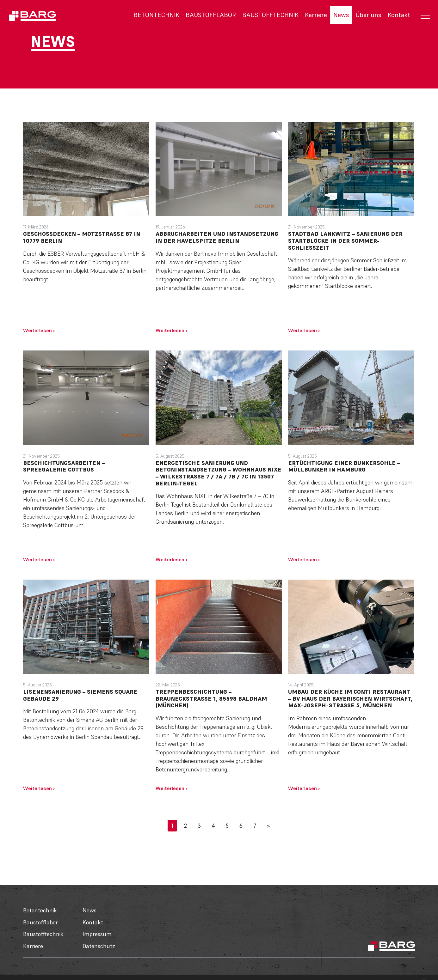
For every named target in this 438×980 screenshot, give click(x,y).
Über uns (368, 15)
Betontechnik (156, 15)
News (341, 15)
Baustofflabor (211, 15)
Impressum (97, 934)
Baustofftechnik (270, 15)
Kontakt (399, 15)
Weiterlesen (39, 330)
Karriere (316, 15)
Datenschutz (99, 946)
